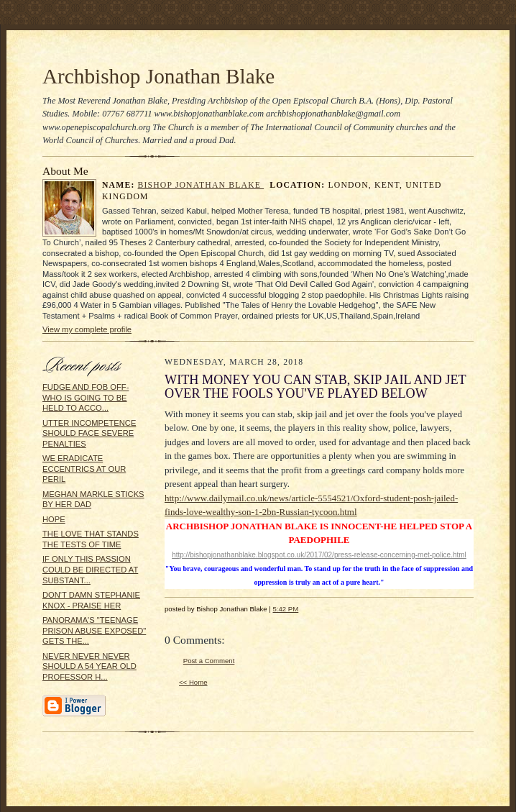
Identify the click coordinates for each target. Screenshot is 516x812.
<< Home (193, 682)
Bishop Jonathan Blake (201, 185)
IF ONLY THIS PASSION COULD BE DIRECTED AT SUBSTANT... (90, 569)
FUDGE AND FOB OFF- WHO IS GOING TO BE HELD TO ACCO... (86, 397)
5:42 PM (285, 609)
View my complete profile (87, 329)
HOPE (54, 519)
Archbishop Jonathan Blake (158, 76)
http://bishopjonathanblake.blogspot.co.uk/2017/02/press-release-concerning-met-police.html (319, 555)
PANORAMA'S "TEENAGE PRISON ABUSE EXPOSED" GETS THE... (94, 630)
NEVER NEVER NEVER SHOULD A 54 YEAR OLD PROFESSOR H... (89, 666)
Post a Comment (209, 661)
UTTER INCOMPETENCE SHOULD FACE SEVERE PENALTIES (89, 433)
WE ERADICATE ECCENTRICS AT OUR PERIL (84, 469)
